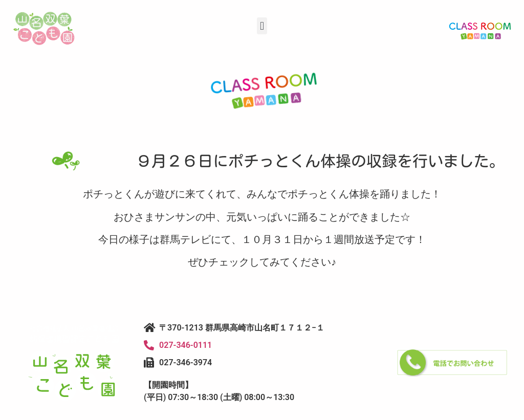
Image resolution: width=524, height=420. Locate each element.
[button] (262, 26)
